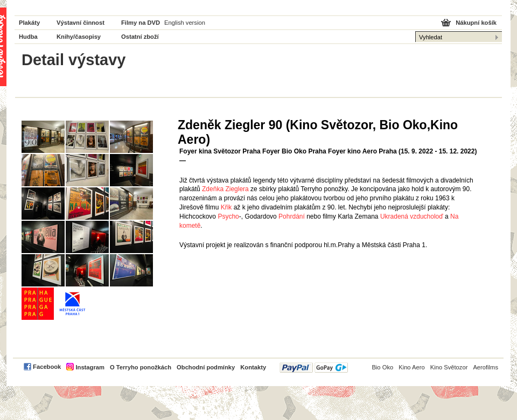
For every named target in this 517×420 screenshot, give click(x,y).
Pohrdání (292, 216)
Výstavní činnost (81, 23)
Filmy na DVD (141, 23)
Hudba (28, 37)
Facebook (47, 367)
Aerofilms (485, 367)
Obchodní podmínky (206, 367)
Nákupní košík (476, 23)
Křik (226, 207)
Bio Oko (382, 367)
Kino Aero (412, 367)
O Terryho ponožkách (141, 367)
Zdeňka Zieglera (225, 189)
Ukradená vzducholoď (412, 216)
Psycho (228, 216)
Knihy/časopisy (79, 37)
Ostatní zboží (140, 37)
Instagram (90, 367)
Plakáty (29, 23)
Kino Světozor (449, 367)
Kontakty (253, 367)
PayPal (314, 367)
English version (185, 23)
